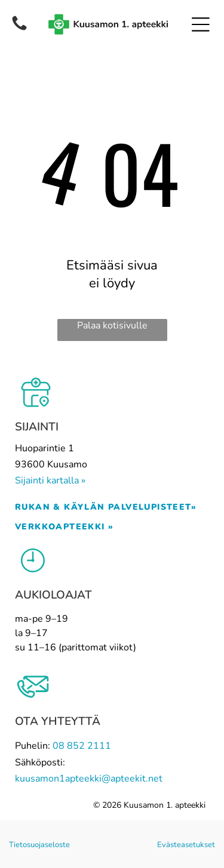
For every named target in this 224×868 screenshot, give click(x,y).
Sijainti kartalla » (50, 480)
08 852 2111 (82, 746)
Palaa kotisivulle (112, 325)
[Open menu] (201, 24)
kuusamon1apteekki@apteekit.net (89, 779)
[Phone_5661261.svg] (19, 23)
